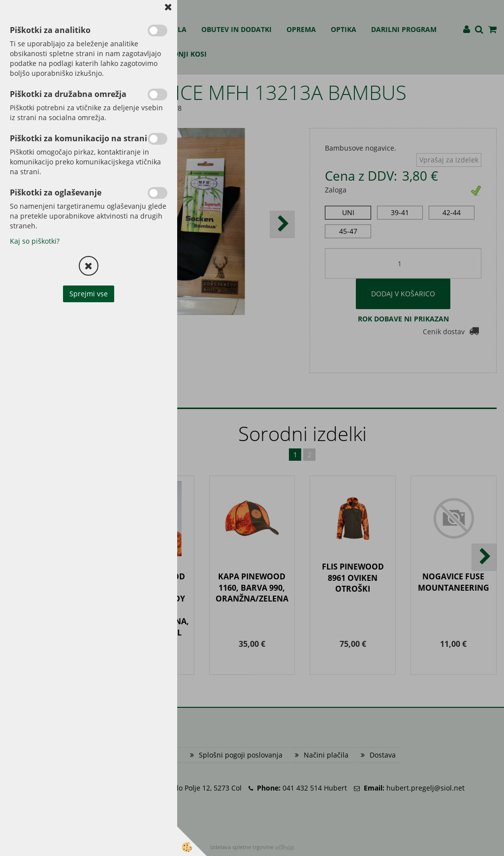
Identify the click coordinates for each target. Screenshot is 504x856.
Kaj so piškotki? (35, 241)
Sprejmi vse (89, 294)
